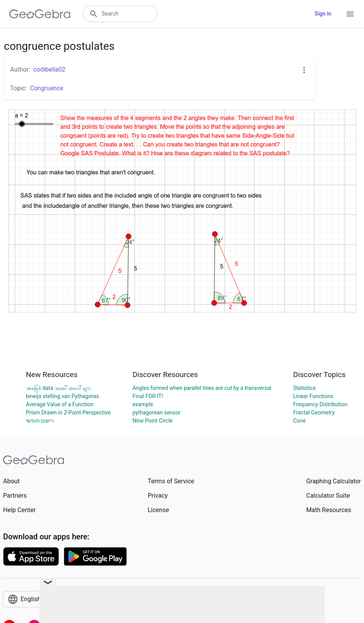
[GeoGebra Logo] (40, 14)
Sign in (323, 14)
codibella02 (49, 69)
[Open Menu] (350, 14)
